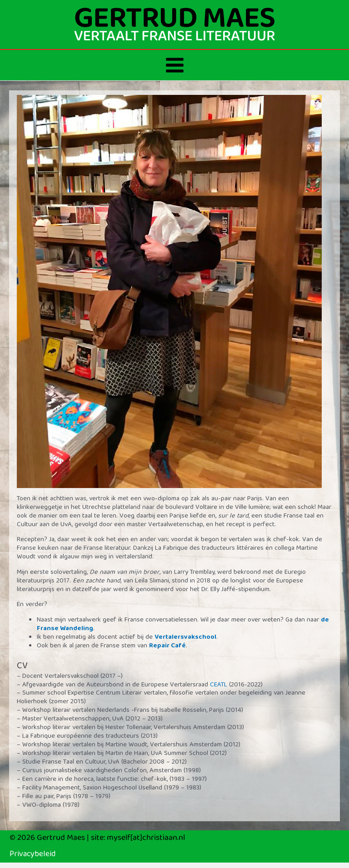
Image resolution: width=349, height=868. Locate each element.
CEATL (219, 685)
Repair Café (167, 646)
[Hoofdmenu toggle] (175, 65)
